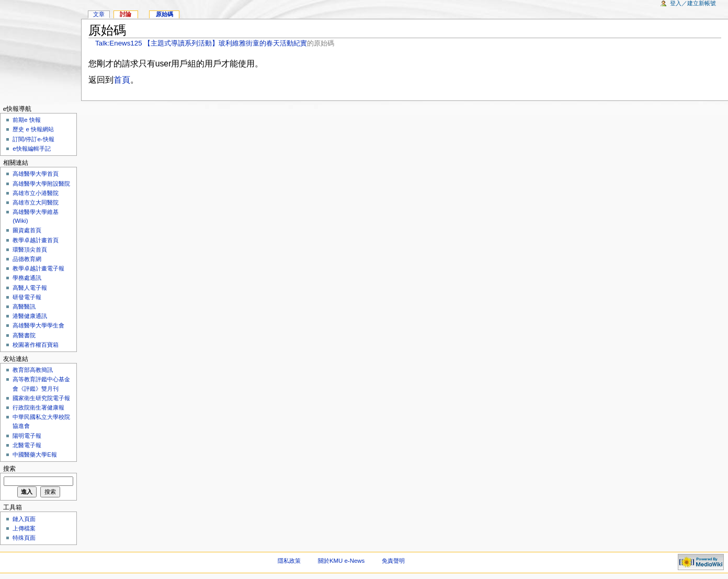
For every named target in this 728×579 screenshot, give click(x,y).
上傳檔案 (24, 528)
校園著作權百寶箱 (36, 345)
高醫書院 (24, 335)
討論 (126, 14)
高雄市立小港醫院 (36, 193)
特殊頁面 (24, 538)
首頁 (122, 80)
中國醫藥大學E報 (35, 455)
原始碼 (164, 14)
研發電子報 (27, 297)
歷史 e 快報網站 (36, 129)
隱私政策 (289, 561)
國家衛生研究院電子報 (41, 398)
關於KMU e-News (341, 561)
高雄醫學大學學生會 (38, 325)
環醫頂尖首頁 (30, 249)
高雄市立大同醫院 (36, 202)
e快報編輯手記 (31, 149)
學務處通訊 (27, 278)
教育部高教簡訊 (33, 370)
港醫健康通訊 (30, 316)
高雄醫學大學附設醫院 (41, 184)
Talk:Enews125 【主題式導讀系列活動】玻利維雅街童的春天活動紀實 (201, 43)
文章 (99, 14)
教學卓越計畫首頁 (36, 240)
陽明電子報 (27, 436)
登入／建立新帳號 (693, 3)
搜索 (9, 469)
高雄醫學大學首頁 (36, 174)
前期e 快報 (27, 120)
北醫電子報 (27, 445)
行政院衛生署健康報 (38, 407)
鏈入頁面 (24, 519)
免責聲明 (393, 561)
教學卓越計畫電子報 (38, 268)
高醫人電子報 (30, 288)
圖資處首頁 (27, 230)
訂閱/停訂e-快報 (33, 139)
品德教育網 (27, 259)
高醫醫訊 (24, 306)
